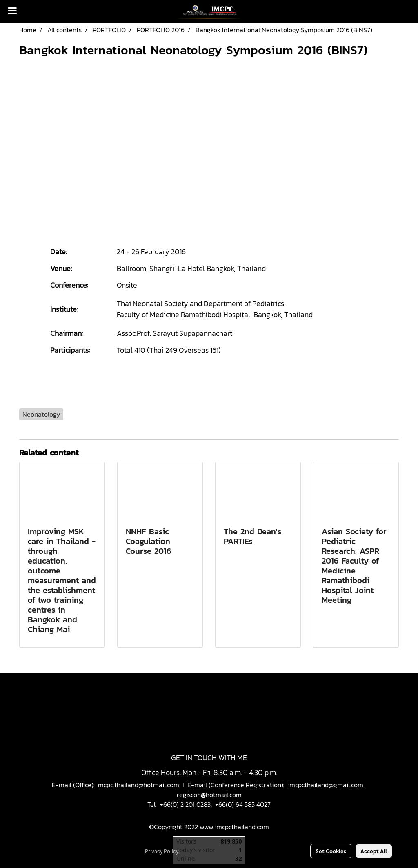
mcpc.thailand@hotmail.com (139, 785)
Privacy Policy (162, 851)
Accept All (374, 851)
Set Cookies (331, 851)
